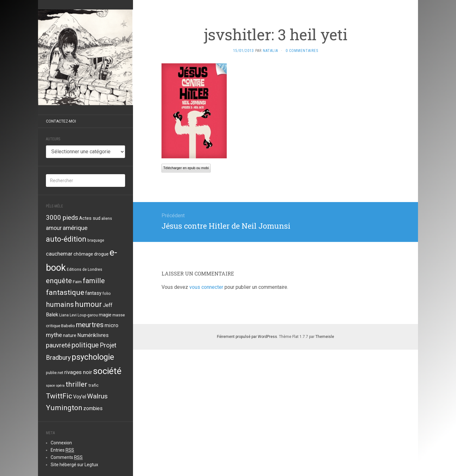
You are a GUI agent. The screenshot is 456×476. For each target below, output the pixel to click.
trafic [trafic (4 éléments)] (93, 385)
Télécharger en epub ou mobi (186, 168)
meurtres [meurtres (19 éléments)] (90, 325)
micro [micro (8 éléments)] (111, 325)
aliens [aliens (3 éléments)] (107, 219)
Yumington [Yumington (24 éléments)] (64, 408)
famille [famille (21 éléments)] (94, 281)
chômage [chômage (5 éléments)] (83, 254)
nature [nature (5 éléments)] (70, 335)
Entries (62, 450)
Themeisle (325, 337)
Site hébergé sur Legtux (74, 465)
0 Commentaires (302, 51)
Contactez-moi (61, 121)
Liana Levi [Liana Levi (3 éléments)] (68, 315)
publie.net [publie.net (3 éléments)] (55, 373)
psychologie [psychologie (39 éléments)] (93, 357)
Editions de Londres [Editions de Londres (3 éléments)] (85, 270)
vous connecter (206, 287)
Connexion (61, 443)
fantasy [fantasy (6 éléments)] (93, 293)
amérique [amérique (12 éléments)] (75, 228)
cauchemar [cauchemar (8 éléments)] (59, 254)
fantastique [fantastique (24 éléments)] (65, 292)
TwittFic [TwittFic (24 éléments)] (59, 396)
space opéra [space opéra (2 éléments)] (55, 386)
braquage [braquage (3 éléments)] (96, 240)
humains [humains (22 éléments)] (60, 304)
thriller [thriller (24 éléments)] (76, 384)
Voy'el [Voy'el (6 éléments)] (80, 397)
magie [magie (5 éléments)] (105, 315)
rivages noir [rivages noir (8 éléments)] (78, 372)
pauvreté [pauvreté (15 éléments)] (58, 345)
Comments (67, 457)
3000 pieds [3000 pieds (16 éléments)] (62, 218)
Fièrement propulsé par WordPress (247, 337)
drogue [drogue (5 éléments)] (101, 254)
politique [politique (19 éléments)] (85, 345)
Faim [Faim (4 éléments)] (77, 282)
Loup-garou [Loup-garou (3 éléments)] (88, 315)
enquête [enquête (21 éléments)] (59, 281)
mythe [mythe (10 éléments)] (54, 335)
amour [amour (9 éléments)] (54, 228)
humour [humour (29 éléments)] (88, 304)
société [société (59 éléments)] (107, 371)
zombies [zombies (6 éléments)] (93, 409)
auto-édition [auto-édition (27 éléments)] (66, 239)
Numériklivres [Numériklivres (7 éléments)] (93, 335)
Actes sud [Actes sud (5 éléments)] (90, 218)
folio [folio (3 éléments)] (107, 294)
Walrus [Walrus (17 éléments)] (97, 396)
